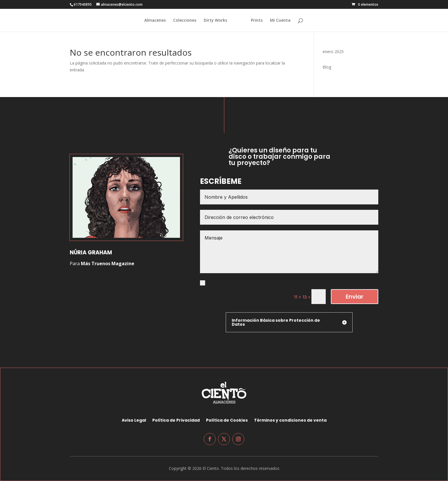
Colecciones (182, 21)
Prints (260, 21)
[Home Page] (239, 25)
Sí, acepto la (242, 282)
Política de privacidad (259, 282)
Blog (327, 67)
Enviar (355, 297)
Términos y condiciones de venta (290, 420)
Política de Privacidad (176, 420)
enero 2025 (333, 52)
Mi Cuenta (283, 21)
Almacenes (152, 21)
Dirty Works (213, 21)
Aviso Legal (134, 420)
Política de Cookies (227, 420)
